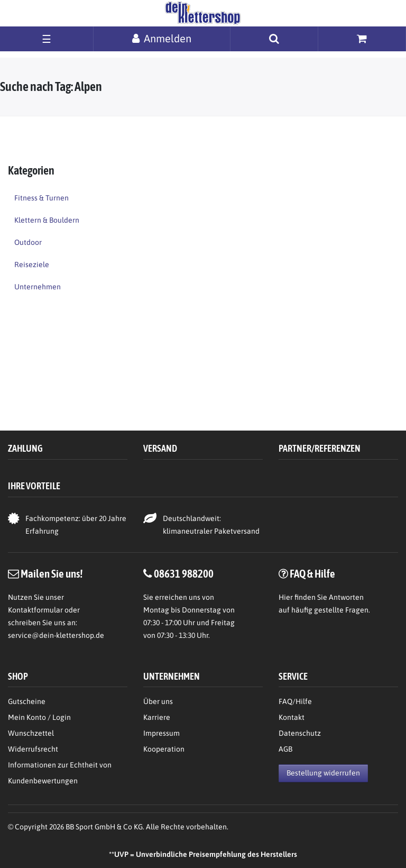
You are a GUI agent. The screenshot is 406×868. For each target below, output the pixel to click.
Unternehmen (38, 287)
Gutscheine (27, 701)
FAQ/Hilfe (295, 701)
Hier (286, 597)
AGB (285, 749)
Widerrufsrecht (33, 749)
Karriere (157, 717)
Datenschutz (300, 733)
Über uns (158, 701)
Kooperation (164, 749)
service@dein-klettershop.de (56, 635)
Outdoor (28, 242)
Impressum (162, 733)
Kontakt (292, 717)
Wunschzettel (31, 733)
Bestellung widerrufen (323, 773)
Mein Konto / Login (39, 717)
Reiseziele (32, 264)
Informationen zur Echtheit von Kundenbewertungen (60, 773)
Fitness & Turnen (41, 198)
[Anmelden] (162, 38)
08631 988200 (184, 573)
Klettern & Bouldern (47, 220)
